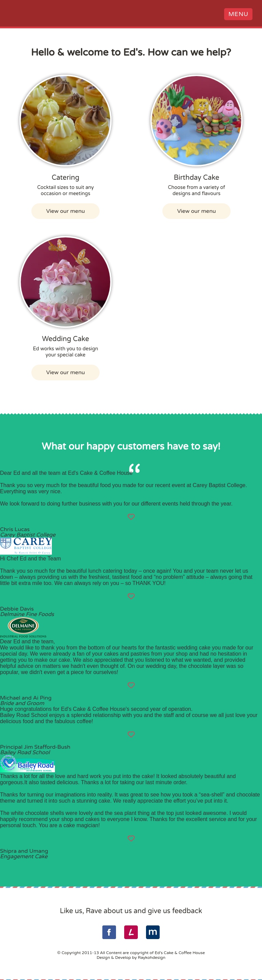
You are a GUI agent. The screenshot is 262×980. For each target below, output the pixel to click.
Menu (237, 16)
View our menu (65, 211)
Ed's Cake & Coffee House (21, 15)
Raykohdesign (152, 957)
